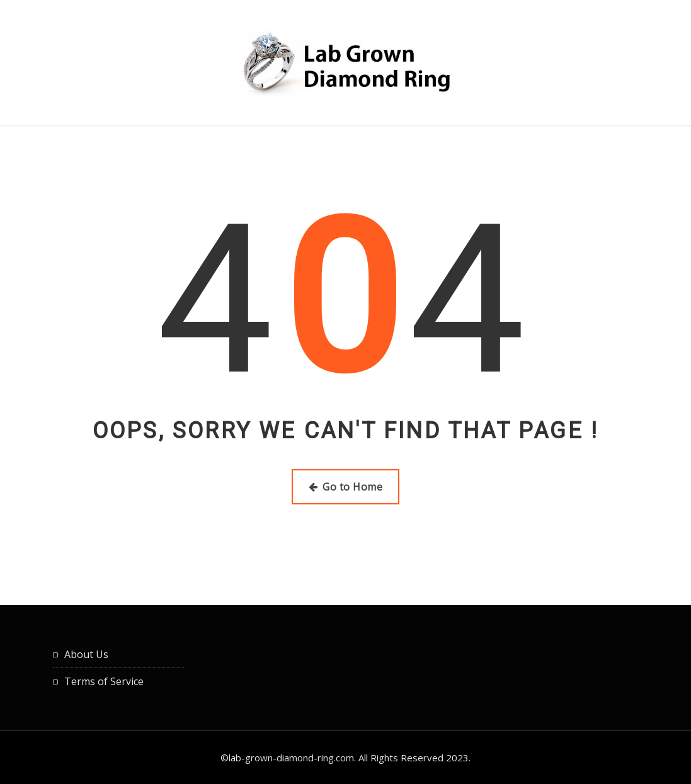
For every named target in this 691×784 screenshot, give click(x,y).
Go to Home (345, 487)
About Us (86, 654)
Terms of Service (104, 681)
